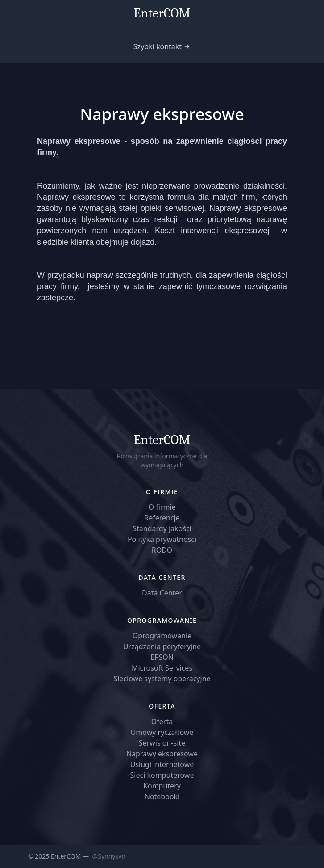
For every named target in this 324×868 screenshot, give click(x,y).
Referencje (162, 518)
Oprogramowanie (162, 636)
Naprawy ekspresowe (162, 754)
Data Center (162, 593)
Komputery (162, 786)
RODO (162, 550)
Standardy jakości (162, 528)
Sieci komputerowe (162, 775)
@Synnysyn (109, 856)
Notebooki (162, 797)
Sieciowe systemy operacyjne (162, 679)
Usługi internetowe (162, 764)
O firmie (162, 507)
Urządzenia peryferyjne (162, 646)
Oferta (162, 721)
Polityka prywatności (162, 539)
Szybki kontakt (158, 46)
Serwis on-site (162, 743)
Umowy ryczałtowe (162, 732)
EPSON (162, 657)
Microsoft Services (162, 668)
